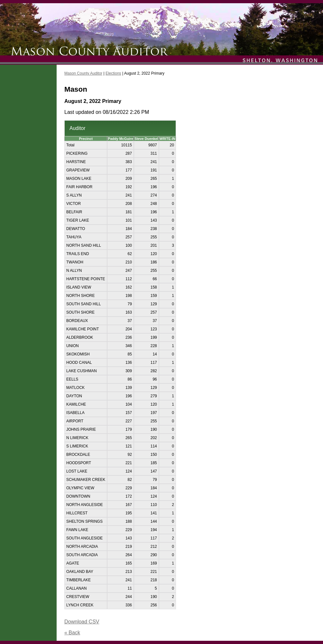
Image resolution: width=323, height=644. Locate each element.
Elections (113, 73)
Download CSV (82, 622)
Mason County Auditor (83, 73)
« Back (72, 633)
